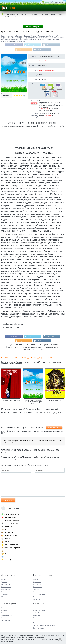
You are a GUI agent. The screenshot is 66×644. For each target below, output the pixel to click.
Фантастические (7, 613)
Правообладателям (39, 623)
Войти (47, 2)
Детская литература (11, 536)
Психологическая (39, 592)
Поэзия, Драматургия (11, 560)
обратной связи (7, 641)
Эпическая (36, 599)
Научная (36, 589)
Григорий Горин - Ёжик (55, 400)
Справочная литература (12, 548)
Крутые (4, 592)
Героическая (37, 582)
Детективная (37, 584)
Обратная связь (38, 628)
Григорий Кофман (45, 61)
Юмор (6, 554)
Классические (6, 589)
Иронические (6, 584)
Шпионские (5, 597)
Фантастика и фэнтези (12, 514)
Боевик (4, 579)
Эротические (6, 620)
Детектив (4, 582)
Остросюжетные (7, 615)
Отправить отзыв (8, 500)
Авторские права (33, 26)
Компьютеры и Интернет (12, 557)
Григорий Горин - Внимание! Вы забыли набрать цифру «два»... (33, 402)
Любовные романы (10, 517)
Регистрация (58, 2)
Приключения (9, 532)
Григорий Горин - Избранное (11, 400)
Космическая (37, 587)
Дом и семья (8, 539)
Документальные (10, 526)
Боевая (35, 579)
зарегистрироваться (25, 442)
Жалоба (34, 103)
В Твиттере (32, 45)
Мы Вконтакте (42, 50)
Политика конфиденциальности (44, 625)
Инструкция (49, 115)
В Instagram (50, 45)
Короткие (4, 610)
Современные (6, 618)
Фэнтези (36, 597)
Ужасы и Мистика (39, 594)
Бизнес (7, 542)
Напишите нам (43, 109)
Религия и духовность (11, 545)
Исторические (6, 587)
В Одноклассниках (24, 50)
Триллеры (5, 594)
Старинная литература (12, 551)
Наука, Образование (11, 523)
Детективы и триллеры (12, 520)
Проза (6, 529)
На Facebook (13, 45)
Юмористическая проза (47, 70)
